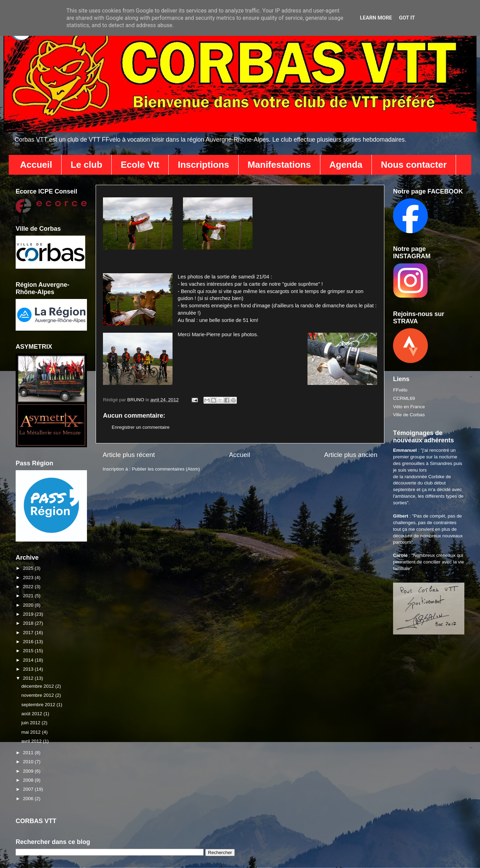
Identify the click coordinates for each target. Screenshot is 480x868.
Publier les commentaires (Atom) (166, 469)
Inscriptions (203, 165)
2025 (29, 568)
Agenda (346, 165)
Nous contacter (414, 165)
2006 (29, 799)
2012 (29, 678)
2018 (29, 623)
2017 (29, 633)
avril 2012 (32, 741)
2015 (29, 651)
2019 (29, 614)
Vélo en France (409, 407)
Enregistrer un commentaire (141, 427)
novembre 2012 (38, 695)
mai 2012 (31, 732)
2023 (29, 578)
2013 (29, 669)
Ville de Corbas (409, 415)
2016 (29, 642)
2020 (29, 605)
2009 (29, 771)
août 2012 (32, 714)
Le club (86, 165)
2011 (29, 753)
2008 (29, 780)
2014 (29, 660)
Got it (407, 18)
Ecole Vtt (140, 165)
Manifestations (279, 165)
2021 (29, 596)
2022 (29, 587)
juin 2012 (31, 723)
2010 (29, 762)
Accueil (36, 165)
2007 (29, 789)
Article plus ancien (351, 455)
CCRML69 (404, 398)
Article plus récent (129, 455)
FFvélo (400, 390)
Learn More (376, 18)
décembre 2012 (38, 686)
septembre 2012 (39, 705)
